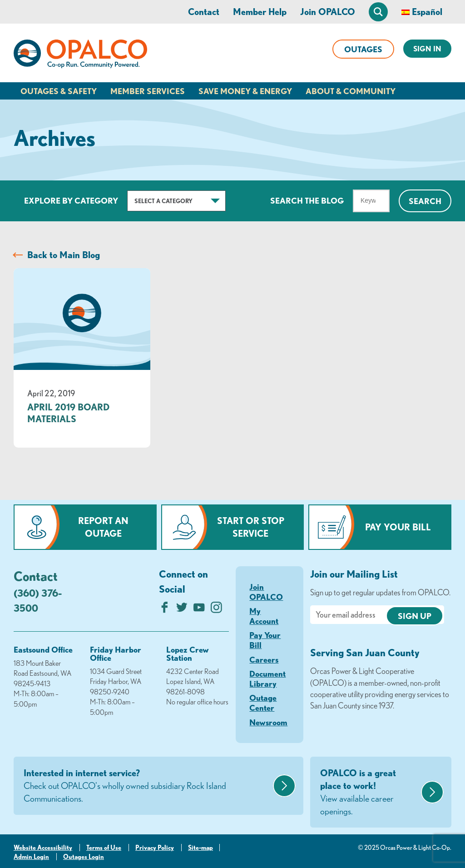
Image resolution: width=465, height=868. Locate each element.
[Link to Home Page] (80, 55)
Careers (264, 659)
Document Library (267, 678)
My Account (264, 616)
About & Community (351, 91)
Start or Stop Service (251, 527)
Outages (363, 49)
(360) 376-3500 (38, 600)
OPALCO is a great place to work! (369, 793)
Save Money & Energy (245, 91)
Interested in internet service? (147, 786)
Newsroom (268, 722)
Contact (204, 12)
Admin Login (31, 857)
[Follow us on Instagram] (216, 610)
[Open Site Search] (378, 12)
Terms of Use (104, 848)
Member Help (260, 12)
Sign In (427, 49)
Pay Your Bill (398, 527)
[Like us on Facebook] (165, 610)
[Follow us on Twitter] (182, 610)
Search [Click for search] (425, 201)
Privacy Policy (155, 848)
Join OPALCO (328, 12)
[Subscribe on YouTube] (199, 610)
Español (427, 12)
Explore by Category (71, 200)
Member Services (148, 91)
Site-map (200, 848)
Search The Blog (307, 200)
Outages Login (84, 857)
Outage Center (263, 703)
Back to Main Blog (64, 255)
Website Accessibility (43, 848)
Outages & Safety (59, 91)
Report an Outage (103, 527)
